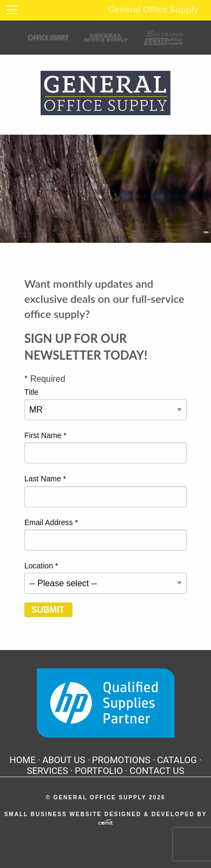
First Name (45, 435)
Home (23, 760)
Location (41, 566)
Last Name (45, 479)
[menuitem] (25, 760)
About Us (64, 760)
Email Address (51, 522)
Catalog (177, 760)
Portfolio (99, 771)
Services (48, 771)
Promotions (121, 760)
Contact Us (157, 771)
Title (31, 392)
